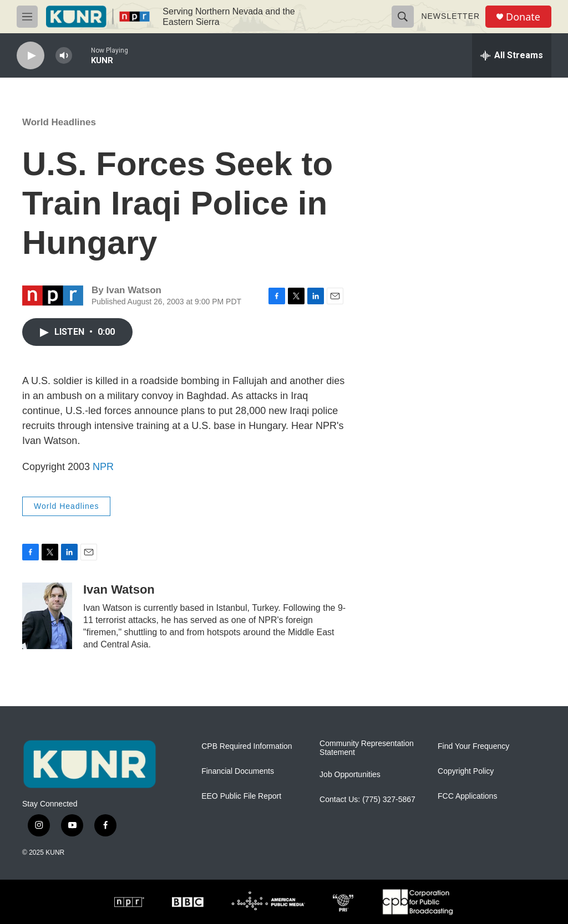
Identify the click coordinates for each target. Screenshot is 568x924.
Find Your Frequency (473, 746)
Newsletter (450, 16)
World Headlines (59, 122)
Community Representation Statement (367, 748)
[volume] (64, 56)
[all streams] (512, 55)
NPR (103, 467)
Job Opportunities (350, 775)
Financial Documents (238, 771)
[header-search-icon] (403, 17)
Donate (523, 17)
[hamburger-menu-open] (27, 17)
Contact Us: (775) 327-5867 (367, 800)
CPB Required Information (247, 746)
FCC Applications (467, 796)
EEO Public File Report (241, 796)
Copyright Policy (466, 771)
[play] (31, 56)
